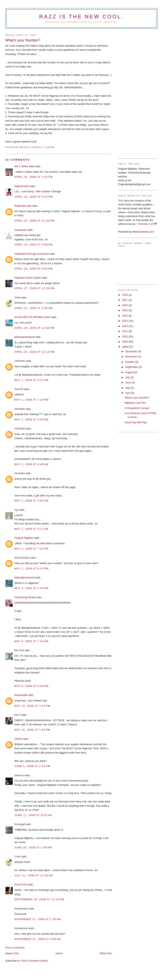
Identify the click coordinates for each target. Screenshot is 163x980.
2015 (125, 310)
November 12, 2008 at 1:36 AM (38, 919)
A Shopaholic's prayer (137, 408)
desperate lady (23, 206)
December (132, 351)
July (128, 377)
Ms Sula (19, 650)
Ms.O (18, 715)
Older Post (105, 953)
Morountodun (22, 558)
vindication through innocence (32, 254)
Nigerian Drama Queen (28, 278)
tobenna (19, 775)
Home (59, 953)
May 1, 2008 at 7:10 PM (32, 400)
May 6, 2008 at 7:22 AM (32, 641)
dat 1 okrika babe (24, 166)
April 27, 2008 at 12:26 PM (35, 288)
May (128, 388)
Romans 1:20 (146, 224)
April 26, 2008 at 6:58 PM (34, 245)
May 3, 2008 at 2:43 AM (32, 588)
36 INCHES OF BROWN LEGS (33, 317)
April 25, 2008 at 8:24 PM (34, 197)
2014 (125, 316)
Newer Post (12, 953)
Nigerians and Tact (135, 403)
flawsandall (21, 695)
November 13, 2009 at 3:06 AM (38, 939)
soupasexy (21, 230)
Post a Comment (15, 948)
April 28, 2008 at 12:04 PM (35, 328)
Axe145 (19, 389)
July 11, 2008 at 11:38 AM (34, 875)
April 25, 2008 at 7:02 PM (34, 177)
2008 (125, 347)
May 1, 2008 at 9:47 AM (32, 380)
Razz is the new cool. (81, 17)
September (132, 367)
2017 (125, 300)
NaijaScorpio (22, 186)
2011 (125, 331)
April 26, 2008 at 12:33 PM (35, 221)
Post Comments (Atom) (34, 961)
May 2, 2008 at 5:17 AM (32, 529)
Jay (17, 510)
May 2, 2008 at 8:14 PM (32, 568)
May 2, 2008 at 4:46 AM (32, 419)
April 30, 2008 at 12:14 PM (35, 352)
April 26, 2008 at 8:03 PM (34, 269)
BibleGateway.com (143, 232)
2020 (125, 295)
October (130, 362)
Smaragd (20, 824)
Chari (18, 297)
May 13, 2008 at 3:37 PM (32, 706)
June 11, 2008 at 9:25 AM (33, 815)
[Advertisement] (134, 92)
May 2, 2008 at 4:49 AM (32, 464)
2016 (125, 305)
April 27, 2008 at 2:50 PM (34, 308)
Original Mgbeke (24, 538)
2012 (125, 326)
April (128, 393)
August (130, 372)
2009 (125, 342)
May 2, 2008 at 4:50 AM (32, 501)
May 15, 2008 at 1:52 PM (32, 730)
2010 (125, 337)
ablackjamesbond (25, 337)
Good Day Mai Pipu (136, 422)
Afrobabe (20, 409)
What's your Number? (137, 398)
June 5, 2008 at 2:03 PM (32, 766)
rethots (18, 739)
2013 (125, 321)
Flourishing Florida (25, 597)
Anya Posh (21, 884)
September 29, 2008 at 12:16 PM (39, 899)
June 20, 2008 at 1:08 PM (33, 847)
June (128, 382)
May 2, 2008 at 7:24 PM (32, 549)
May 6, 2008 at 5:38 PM (32, 686)
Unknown (20, 361)
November (132, 357)
